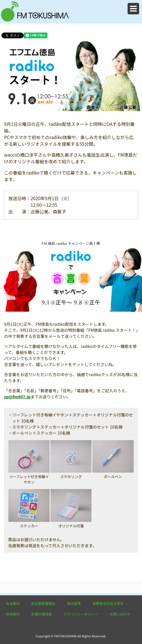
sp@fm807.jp (17, 397)
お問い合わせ (120, 614)
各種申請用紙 (42, 614)
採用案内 (13, 614)
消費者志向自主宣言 (108, 603)
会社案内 (13, 603)
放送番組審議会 (43, 603)
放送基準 (74, 603)
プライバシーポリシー (81, 614)
